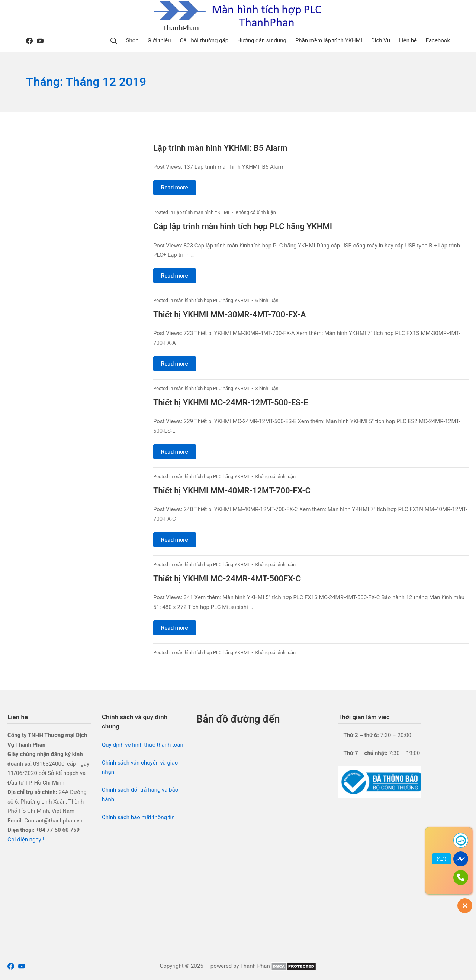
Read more (175, 188)
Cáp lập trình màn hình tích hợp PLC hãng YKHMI (243, 226)
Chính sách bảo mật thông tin (138, 817)
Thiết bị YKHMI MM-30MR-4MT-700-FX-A (230, 314)
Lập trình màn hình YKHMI (202, 212)
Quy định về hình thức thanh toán (143, 745)
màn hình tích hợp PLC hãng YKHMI (211, 300)
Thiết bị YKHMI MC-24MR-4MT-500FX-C (227, 579)
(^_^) (441, 859)
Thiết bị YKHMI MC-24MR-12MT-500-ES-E (231, 403)
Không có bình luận (255, 212)
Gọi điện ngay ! (26, 840)
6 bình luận (267, 300)
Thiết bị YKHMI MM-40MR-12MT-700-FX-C (232, 491)
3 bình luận (267, 388)
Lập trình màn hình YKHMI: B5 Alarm (220, 148)
